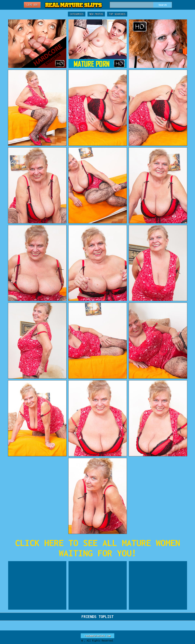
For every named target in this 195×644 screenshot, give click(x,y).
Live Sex (32, 5)
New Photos (96, 14)
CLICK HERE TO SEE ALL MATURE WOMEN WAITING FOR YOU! (98, 548)
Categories (77, 14)
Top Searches (117, 14)
